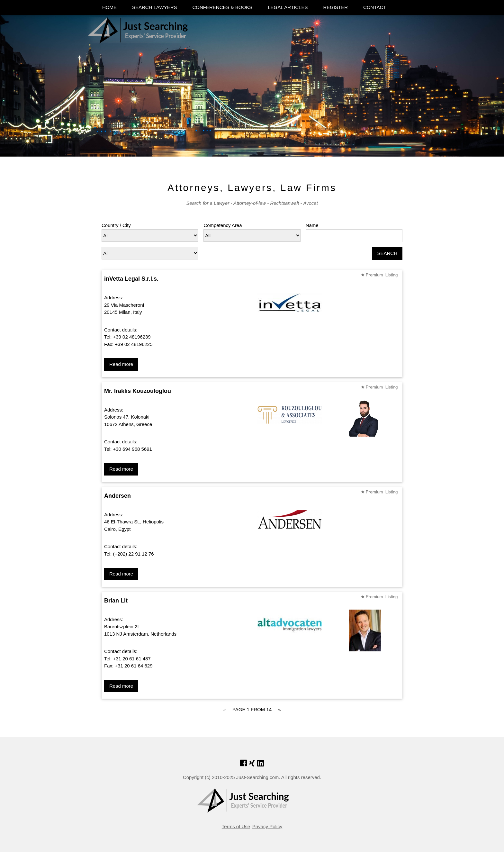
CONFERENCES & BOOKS (222, 7)
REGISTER (335, 7)
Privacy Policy (267, 826)
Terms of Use (236, 826)
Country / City (116, 225)
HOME (109, 7)
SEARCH (387, 253)
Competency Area (223, 225)
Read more (121, 364)
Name (312, 225)
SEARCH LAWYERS (154, 7)
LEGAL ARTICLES (288, 7)
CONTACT (375, 7)
